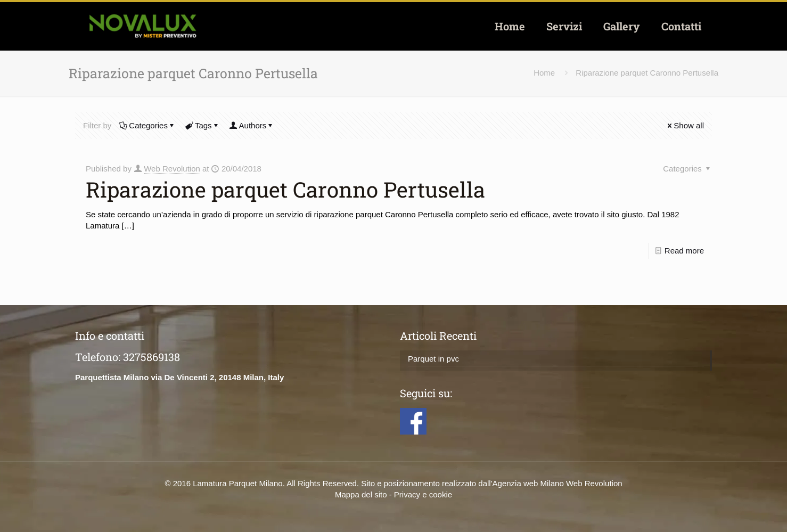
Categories (147, 125)
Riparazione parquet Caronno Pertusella (647, 73)
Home (544, 73)
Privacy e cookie (423, 494)
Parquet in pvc (433, 359)
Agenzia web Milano (528, 483)
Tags (203, 125)
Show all (685, 125)
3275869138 (151, 357)
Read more (684, 251)
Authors (252, 125)
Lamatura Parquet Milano (237, 483)
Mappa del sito (361, 494)
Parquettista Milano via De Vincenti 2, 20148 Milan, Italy (179, 377)
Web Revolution (172, 169)
